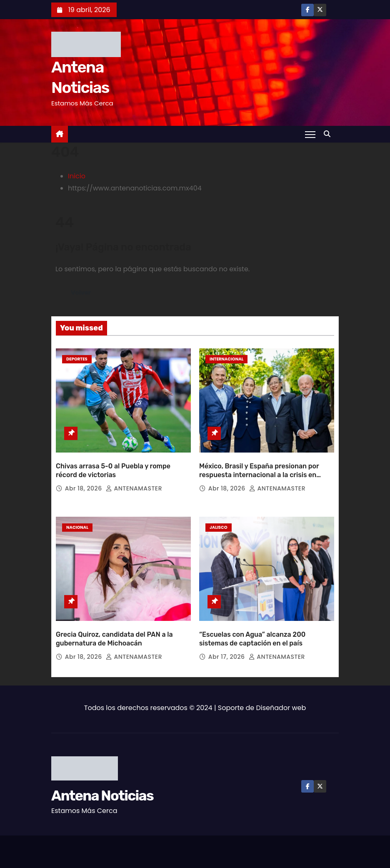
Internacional (226, 359)
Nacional (77, 527)
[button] (329, 134)
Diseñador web (281, 708)
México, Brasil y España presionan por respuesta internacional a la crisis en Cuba (259, 475)
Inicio (77, 176)
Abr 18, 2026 (84, 488)
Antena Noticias (102, 796)
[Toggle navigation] (310, 134)
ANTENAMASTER (134, 488)
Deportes (77, 359)
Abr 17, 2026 (227, 657)
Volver (81, 293)
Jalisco (219, 527)
